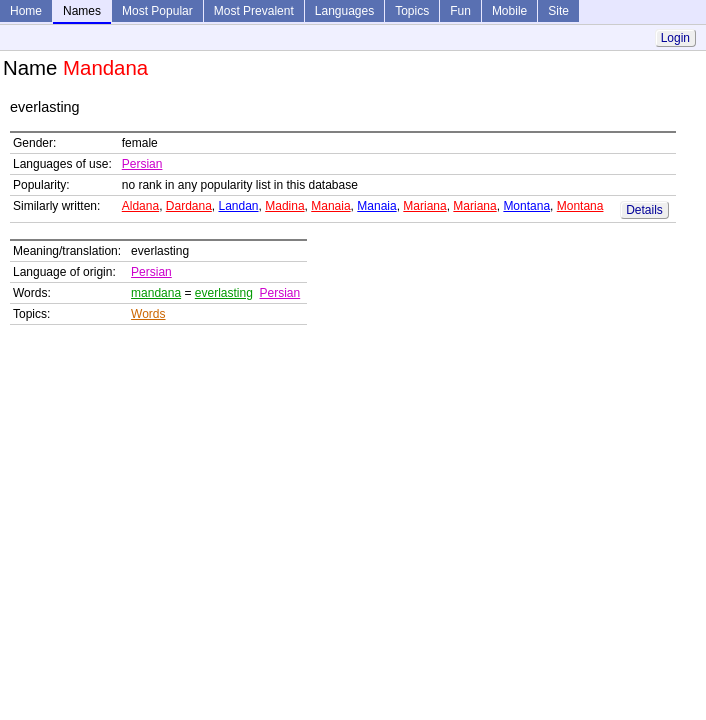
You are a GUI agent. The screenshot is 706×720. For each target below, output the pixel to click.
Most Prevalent (254, 11)
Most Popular (157, 11)
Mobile (509, 11)
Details (644, 210)
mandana (156, 293)
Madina (284, 206)
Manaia (330, 206)
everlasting (224, 293)
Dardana (189, 206)
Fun (460, 11)
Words (148, 314)
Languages (344, 11)
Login (675, 38)
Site (558, 11)
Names (82, 11)
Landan (239, 206)
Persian (142, 164)
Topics (412, 11)
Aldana (140, 206)
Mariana (424, 206)
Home (26, 11)
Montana (526, 206)
